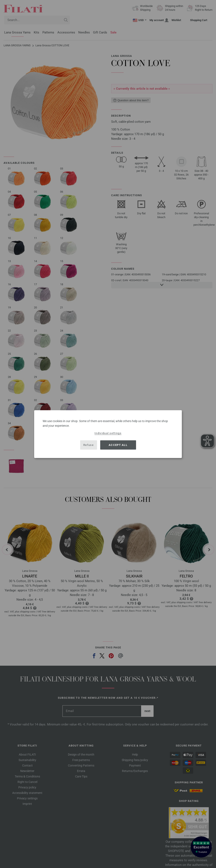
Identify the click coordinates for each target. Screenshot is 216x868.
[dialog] (108, 434)
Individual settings (108, 433)
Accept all (118, 445)
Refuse (88, 445)
